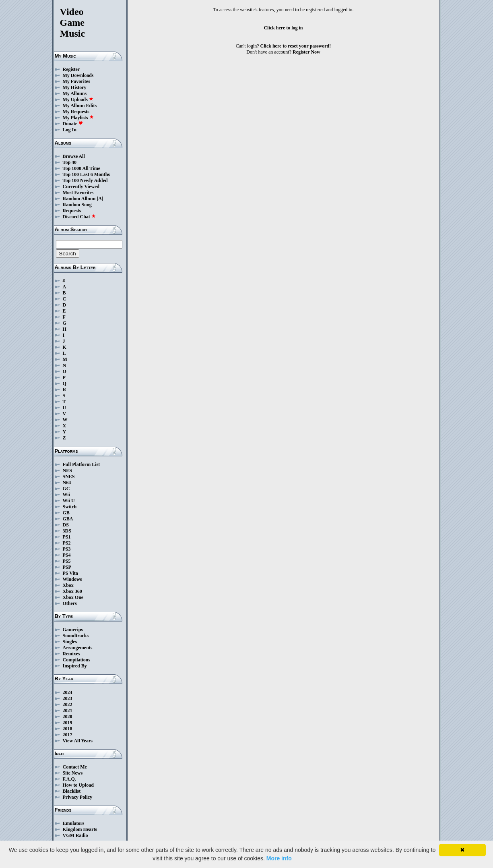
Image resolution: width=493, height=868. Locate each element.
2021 (68, 711)
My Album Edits (80, 106)
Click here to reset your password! (296, 46)
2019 (68, 723)
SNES (69, 476)
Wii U (69, 501)
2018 (68, 729)
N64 (67, 483)
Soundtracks (76, 636)
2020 (68, 717)
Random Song (77, 205)
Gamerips (73, 630)
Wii (66, 495)
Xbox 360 (72, 591)
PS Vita (70, 573)
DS (66, 525)
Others (70, 603)
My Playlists (78, 118)
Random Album (79, 199)
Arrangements (78, 648)
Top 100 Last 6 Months (87, 174)
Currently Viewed (81, 186)
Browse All (74, 156)
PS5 (67, 561)
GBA (68, 519)
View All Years (78, 741)
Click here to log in (283, 28)
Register (71, 69)
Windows (72, 579)
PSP (67, 567)
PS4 (67, 555)
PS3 (67, 549)
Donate (73, 124)
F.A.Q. (69, 779)
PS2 (67, 543)
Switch (70, 507)
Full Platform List (81, 464)
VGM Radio (75, 835)
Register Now (306, 52)
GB (66, 513)
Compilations (77, 660)
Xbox (68, 585)
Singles (70, 642)
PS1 (67, 537)
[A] (100, 199)
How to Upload (78, 785)
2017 (68, 735)
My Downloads (78, 75)
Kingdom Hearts (80, 829)
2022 (68, 704)
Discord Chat (79, 217)
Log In (70, 130)
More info (279, 858)
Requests (72, 211)
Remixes (71, 654)
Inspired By (75, 666)
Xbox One (73, 597)
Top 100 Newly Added (85, 180)
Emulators (74, 823)
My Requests (76, 112)
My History (75, 87)
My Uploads (78, 99)
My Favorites (76, 81)
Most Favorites (78, 193)
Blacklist (72, 791)
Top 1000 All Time (81, 168)
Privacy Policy (78, 797)
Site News (73, 773)
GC (66, 489)
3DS (67, 531)
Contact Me (75, 767)
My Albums (75, 93)
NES (67, 470)
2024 (68, 692)
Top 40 (70, 162)
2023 (68, 698)
